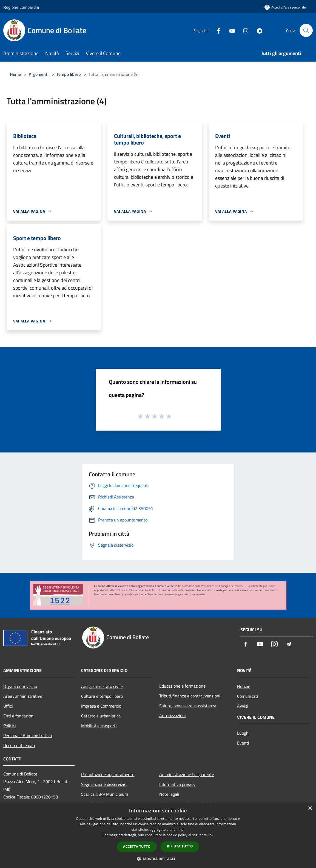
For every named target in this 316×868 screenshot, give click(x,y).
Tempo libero (69, 74)
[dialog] (158, 835)
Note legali (169, 794)
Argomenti (39, 74)
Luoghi (243, 733)
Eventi (243, 743)
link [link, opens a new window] (211, 835)
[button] (158, 859)
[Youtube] (230, 30)
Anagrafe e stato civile (102, 686)
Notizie (244, 686)
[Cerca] (306, 30)
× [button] (310, 808)
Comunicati (248, 696)
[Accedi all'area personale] (285, 7)
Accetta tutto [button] (137, 847)
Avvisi (243, 706)
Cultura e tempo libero (102, 696)
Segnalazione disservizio (104, 784)
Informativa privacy (177, 784)
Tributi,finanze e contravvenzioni (190, 696)
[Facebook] (216, 30)
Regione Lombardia (21, 7)
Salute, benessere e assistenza (188, 706)
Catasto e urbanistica (101, 716)
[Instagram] (244, 30)
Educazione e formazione (182, 686)
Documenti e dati (19, 745)
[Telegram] (257, 30)
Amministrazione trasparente (187, 774)
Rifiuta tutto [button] (180, 846)
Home (15, 74)
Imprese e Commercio (101, 706)
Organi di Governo (20, 686)
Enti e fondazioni (19, 716)
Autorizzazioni (173, 716)
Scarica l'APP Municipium (105, 794)
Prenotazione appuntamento (108, 774)
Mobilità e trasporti (99, 726)
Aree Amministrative (23, 696)
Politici (10, 726)
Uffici (8, 706)
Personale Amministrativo (28, 736)
